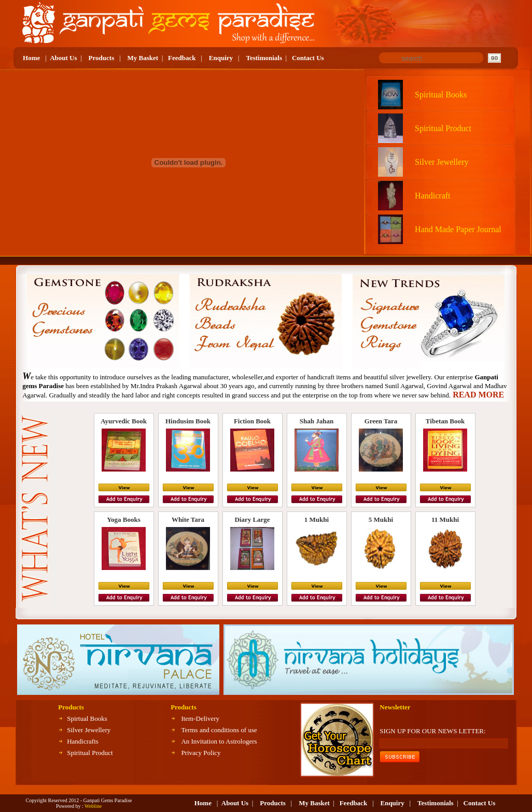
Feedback (182, 58)
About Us (63, 58)
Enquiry (221, 58)
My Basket (143, 58)
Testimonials (264, 58)
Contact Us (308, 58)
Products (102, 58)
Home (31, 58)
